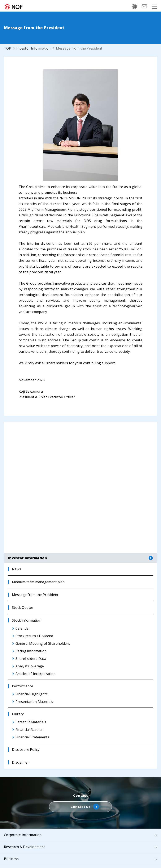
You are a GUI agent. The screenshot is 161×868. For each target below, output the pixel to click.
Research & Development (24, 804)
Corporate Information (23, 792)
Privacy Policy (36, 860)
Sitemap (13, 860)
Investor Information (34, 48)
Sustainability (15, 839)
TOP (8, 48)
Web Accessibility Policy (136, 860)
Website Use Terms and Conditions (82, 860)
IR (6, 827)
